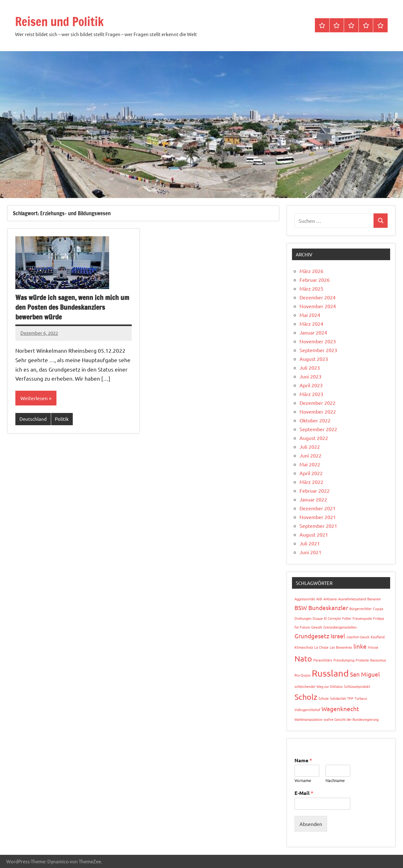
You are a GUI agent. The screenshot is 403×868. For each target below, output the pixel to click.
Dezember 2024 (318, 297)
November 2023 (318, 341)
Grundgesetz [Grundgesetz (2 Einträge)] (312, 636)
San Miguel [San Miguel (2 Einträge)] (365, 674)
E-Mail (304, 793)
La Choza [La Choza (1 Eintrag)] (321, 647)
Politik (62, 419)
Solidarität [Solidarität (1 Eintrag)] (338, 698)
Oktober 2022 (315, 420)
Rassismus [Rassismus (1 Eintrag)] (378, 660)
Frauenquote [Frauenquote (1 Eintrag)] (362, 618)
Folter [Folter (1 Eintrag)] (347, 618)
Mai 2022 (310, 464)
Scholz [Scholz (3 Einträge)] (306, 697)
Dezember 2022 (318, 403)
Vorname (303, 780)
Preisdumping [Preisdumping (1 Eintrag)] (344, 660)
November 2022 (318, 411)
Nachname (335, 780)
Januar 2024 (313, 332)
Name (303, 760)
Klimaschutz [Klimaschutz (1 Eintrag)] (304, 647)
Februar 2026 (315, 280)
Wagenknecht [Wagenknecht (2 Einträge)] (340, 709)
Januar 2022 (313, 499)
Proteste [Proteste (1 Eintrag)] (362, 660)
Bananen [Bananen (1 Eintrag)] (374, 599)
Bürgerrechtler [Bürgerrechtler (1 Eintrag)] (361, 608)
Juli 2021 (310, 543)
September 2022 (318, 429)
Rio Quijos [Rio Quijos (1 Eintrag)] (302, 675)
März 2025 (311, 288)
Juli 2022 (310, 447)
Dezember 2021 (318, 508)
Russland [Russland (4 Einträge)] (330, 673)
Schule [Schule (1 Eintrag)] (324, 698)
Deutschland (33, 419)
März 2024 (311, 324)
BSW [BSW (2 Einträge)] (301, 608)
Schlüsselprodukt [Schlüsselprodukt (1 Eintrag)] (357, 686)
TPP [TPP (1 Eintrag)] (350, 698)
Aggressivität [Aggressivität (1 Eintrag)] (305, 599)
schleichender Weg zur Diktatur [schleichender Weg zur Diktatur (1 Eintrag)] (319, 686)
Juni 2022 (310, 455)
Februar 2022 (315, 490)
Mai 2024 (310, 315)
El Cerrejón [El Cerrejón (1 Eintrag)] (332, 618)
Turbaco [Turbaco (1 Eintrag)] (361, 698)
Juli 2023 (310, 367)
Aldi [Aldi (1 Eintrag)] (319, 599)
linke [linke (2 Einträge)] (360, 646)
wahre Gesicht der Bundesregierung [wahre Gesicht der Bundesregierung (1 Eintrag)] (351, 719)
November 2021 (318, 517)
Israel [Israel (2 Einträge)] (338, 636)
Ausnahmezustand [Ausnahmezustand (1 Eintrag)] (352, 599)
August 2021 (314, 534)
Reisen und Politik (63, 21)
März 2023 (311, 394)
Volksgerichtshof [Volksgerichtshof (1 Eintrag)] (307, 710)
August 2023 (314, 359)
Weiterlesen (34, 398)
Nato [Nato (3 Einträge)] (303, 659)
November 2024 (318, 306)
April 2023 (311, 385)
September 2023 (318, 350)
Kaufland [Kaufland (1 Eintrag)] (378, 637)
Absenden (311, 824)
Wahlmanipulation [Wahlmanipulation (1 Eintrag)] (308, 719)
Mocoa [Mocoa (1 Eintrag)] (373, 647)
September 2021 (318, 526)
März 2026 (311, 271)
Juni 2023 (310, 376)
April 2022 (311, 473)
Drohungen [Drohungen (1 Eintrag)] (303, 618)
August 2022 (314, 438)
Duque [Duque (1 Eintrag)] (318, 618)
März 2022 (311, 482)
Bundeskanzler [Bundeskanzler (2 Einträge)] (328, 608)
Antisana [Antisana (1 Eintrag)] (330, 599)
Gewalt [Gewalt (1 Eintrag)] (317, 627)
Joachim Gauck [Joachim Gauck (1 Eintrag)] (358, 637)
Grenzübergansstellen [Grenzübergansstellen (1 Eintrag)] (340, 627)
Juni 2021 (310, 552)
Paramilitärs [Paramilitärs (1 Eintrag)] (323, 660)
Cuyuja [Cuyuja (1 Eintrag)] (378, 608)
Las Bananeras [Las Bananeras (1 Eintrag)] (341, 647)
